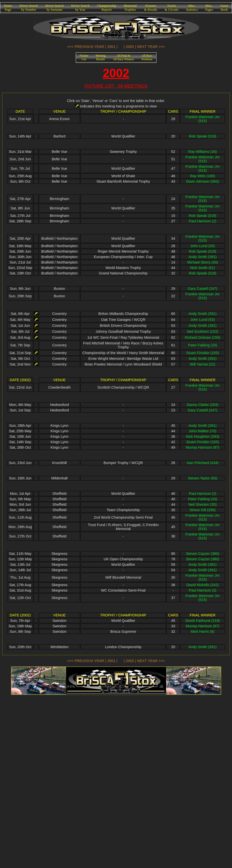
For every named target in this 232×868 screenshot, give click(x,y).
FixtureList (84, 57)
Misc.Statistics (192, 8)
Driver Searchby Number (29, 8)
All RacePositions (147, 57)
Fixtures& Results (151, 8)
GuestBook (224, 8)
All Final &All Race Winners (123, 57)
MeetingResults (101, 57)
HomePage (8, 8)
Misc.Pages (209, 8)
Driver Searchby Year (80, 8)
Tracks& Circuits (172, 8)
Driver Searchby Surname (54, 8)
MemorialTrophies (130, 8)
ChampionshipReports (107, 8)
